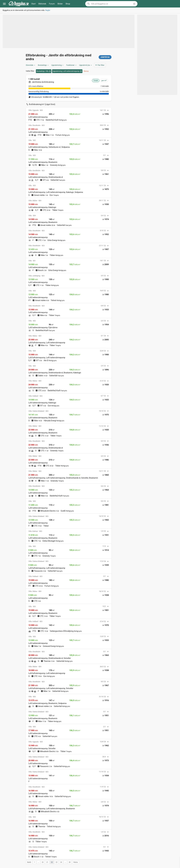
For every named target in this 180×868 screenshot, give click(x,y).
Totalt (96, 80)
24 (61, 862)
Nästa (76, 862)
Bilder (60, 4)
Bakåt (29, 862)
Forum (52, 4)
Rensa (86, 71)
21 (47, 862)
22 (52, 862)
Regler (48, 10)
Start (33, 4)
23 (56, 862)
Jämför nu (105, 57)
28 (70, 862)
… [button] (38, 862)
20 (43, 862)
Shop (68, 4)
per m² (104, 80)
